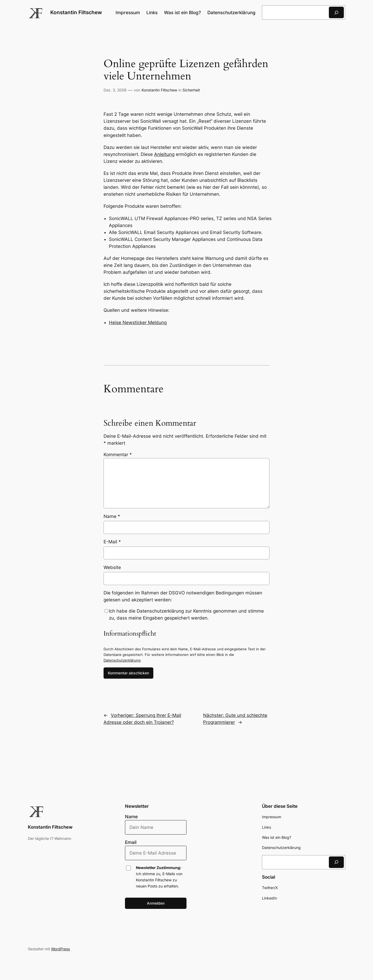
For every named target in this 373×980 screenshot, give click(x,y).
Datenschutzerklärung (122, 660)
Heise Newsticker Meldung (138, 322)
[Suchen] (336, 12)
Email (131, 842)
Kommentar (118, 455)
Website (112, 567)
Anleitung (164, 154)
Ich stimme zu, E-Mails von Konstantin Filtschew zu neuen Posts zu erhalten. (159, 877)
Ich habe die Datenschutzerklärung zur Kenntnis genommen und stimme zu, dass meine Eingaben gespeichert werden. (186, 614)
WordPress (60, 949)
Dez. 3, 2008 (115, 90)
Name (112, 516)
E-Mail (112, 542)
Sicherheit (191, 90)
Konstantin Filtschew (76, 12)
